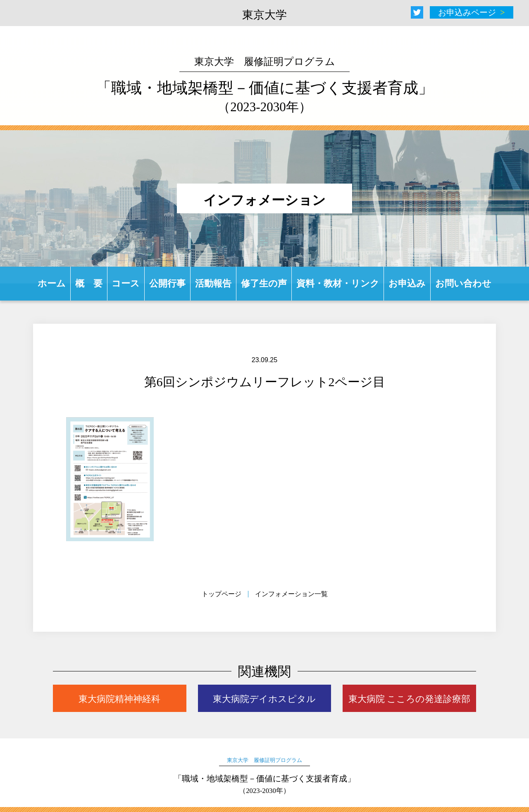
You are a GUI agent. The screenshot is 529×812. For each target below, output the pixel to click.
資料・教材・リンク (338, 283)
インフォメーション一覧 (291, 594)
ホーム (52, 283)
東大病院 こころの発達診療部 (410, 699)
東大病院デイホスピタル (264, 699)
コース (126, 283)
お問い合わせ (463, 283)
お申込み (407, 283)
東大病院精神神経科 (119, 699)
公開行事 (167, 283)
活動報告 (213, 283)
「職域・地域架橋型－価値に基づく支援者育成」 (265, 85)
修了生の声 (264, 283)
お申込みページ (467, 12)
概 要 (89, 283)
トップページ (222, 594)
